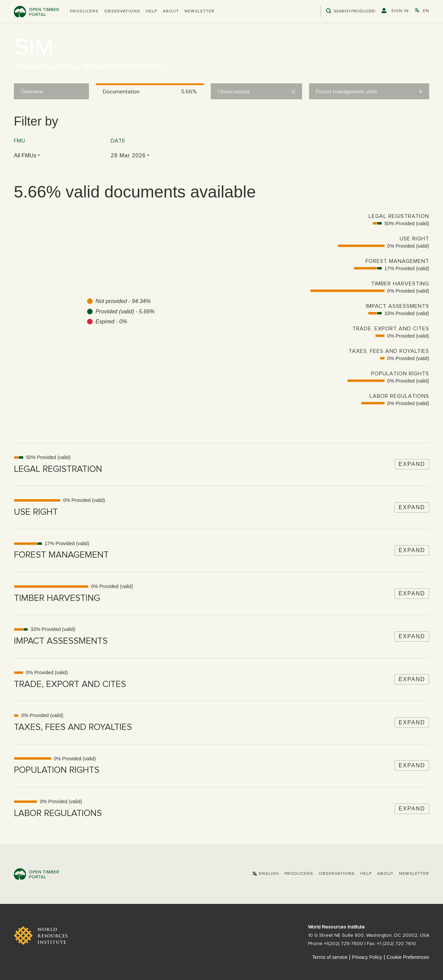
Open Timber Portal (36, 12)
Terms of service (330, 957)
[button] (84, 11)
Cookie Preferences (408, 957)
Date (118, 141)
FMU (20, 141)
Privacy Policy (367, 957)
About (171, 11)
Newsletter (200, 11)
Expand (412, 464)
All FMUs (25, 155)
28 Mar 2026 (128, 155)
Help (151, 11)
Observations (122, 11)
